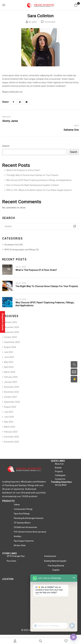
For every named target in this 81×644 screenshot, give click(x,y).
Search (6, 146)
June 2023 (9, 417)
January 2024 (11, 382)
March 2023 (10, 427)
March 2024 (10, 372)
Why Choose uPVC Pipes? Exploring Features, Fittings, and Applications (39, 180)
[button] (76, 5)
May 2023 (9, 422)
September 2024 (12, 342)
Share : (6, 102)
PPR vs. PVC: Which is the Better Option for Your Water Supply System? (39, 190)
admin (34, 22)
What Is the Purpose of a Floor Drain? (23, 170)
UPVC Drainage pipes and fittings (20, 250)
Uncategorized (11, 245)
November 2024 (12, 332)
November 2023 (12, 392)
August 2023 (10, 407)
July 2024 (9, 352)
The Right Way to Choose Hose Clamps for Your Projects (32, 175)
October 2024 (10, 337)
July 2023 (9, 412)
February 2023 (11, 432)
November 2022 (12, 442)
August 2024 (10, 347)
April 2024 (9, 367)
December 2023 (12, 387)
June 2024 (9, 357)
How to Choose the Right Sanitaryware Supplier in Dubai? (33, 185)
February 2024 (11, 377)
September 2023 (12, 402)
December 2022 (12, 437)
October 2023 (10, 397)
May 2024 (9, 362)
